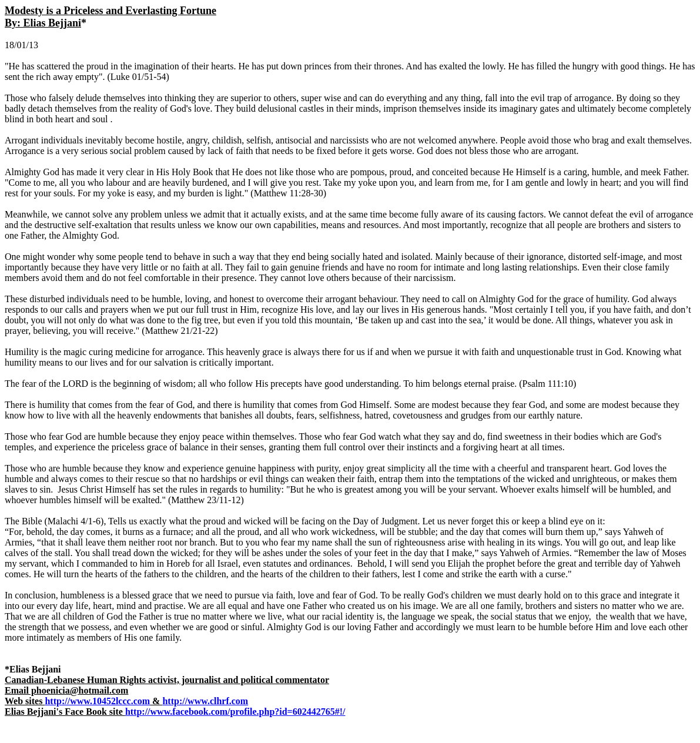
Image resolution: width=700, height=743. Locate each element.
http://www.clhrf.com (205, 701)
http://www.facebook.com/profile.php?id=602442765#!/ (235, 712)
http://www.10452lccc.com (97, 701)
